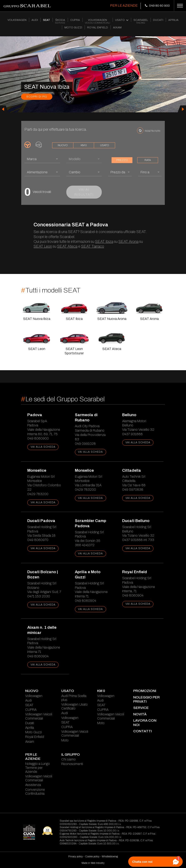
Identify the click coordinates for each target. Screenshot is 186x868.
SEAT (46, 20)
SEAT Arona (128, 242)
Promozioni (145, 691)
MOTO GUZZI (73, 28)
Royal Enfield (35, 737)
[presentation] (4, 109)
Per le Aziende (124, 6)
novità (140, 714)
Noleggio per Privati (146, 699)
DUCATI (158, 20)
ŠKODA (60, 21)
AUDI (35, 20)
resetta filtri (149, 131)
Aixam (30, 742)
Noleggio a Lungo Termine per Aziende (38, 768)
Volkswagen (34, 696)
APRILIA (173, 20)
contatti (143, 731)
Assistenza (33, 785)
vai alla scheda (43, 447)
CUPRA (75, 20)
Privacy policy (75, 857)
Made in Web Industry (93, 863)
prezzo (122, 160)
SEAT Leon (43, 246)
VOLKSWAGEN (17, 20)
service (141, 708)
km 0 (84, 145)
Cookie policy (92, 857)
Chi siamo (68, 759)
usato (105, 145)
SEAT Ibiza (104, 242)
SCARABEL (141, 21)
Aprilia (30, 728)
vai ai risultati (84, 192)
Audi (28, 700)
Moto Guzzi (34, 732)
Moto (65, 740)
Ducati (30, 723)
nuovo (63, 145)
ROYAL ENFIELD (98, 28)
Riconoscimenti (72, 764)
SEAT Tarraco (93, 246)
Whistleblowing (110, 857)
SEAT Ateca (67, 246)
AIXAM (117, 28)
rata (148, 160)
